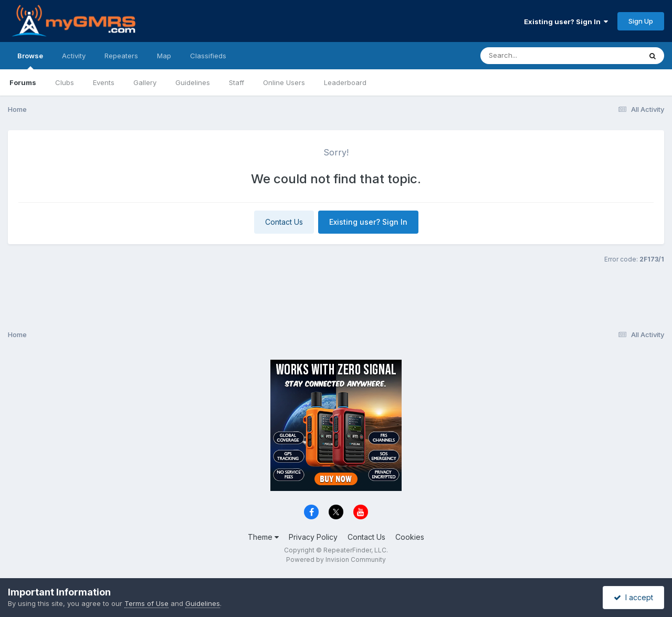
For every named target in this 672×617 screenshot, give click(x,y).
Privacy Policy (313, 537)
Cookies (410, 537)
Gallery (145, 82)
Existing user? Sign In (566, 22)
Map (164, 56)
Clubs (65, 82)
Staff (237, 82)
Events (104, 82)
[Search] (532, 56)
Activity (74, 56)
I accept (633, 597)
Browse (30, 60)
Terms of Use (146, 603)
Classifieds (208, 56)
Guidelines (193, 82)
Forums (23, 82)
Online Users (284, 82)
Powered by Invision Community (336, 560)
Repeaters (121, 56)
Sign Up (641, 21)
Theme (263, 537)
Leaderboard (345, 82)
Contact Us (284, 222)
